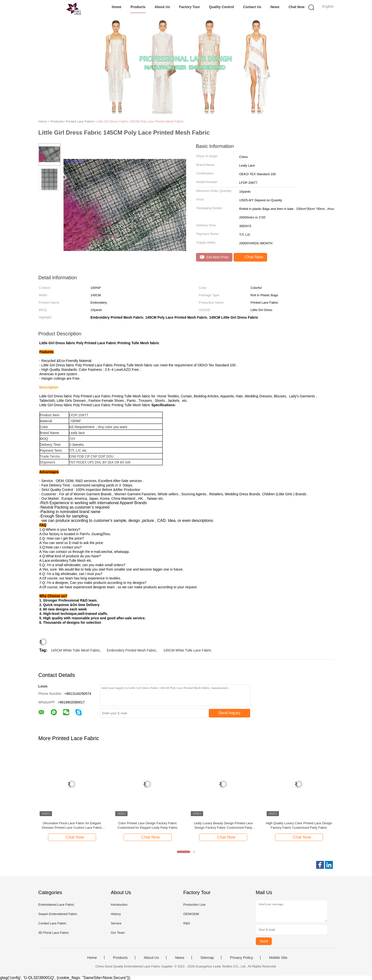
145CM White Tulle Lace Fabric (187, 650)
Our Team (118, 933)
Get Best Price (214, 257)
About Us (162, 7)
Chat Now (297, 7)
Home (117, 7)
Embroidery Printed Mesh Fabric (132, 650)
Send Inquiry (229, 713)
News (275, 7)
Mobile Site (278, 958)
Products (138, 7)
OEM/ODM (191, 914)
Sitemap (207, 958)
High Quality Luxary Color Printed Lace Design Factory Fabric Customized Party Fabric (299, 825)
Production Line (194, 905)
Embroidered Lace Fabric (56, 905)
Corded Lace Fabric (52, 923)
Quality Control (221, 7)
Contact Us (252, 7)
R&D (186, 923)
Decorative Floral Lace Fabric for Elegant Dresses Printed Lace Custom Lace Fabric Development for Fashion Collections (72, 826)
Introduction (119, 905)
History (116, 914)
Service (116, 923)
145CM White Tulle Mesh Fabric (75, 650)
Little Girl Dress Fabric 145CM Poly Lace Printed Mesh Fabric (140, 121)
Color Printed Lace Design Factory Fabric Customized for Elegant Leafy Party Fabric (147, 825)
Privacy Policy (241, 958)
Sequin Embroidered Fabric (58, 914)
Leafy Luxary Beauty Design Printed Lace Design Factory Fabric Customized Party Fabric (223, 826)
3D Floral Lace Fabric (54, 933)
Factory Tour (189, 7)
